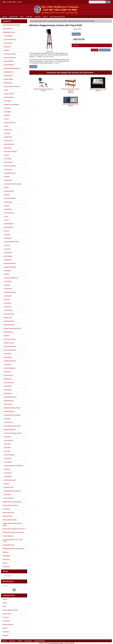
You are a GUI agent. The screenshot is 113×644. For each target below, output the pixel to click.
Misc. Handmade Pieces (10, 350)
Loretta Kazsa (7, 303)
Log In (20, 2)
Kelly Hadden (7, 271)
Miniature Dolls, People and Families (12, 502)
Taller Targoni (7, 447)
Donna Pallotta (7, 159)
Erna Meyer (6, 177)
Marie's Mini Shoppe (8, 321)
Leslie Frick (6, 299)
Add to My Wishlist (105, 50)
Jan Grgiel (6, 231)
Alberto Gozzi (7, 47)
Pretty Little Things (8, 382)
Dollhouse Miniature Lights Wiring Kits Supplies (12, 524)
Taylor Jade (6, 451)
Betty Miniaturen (7, 76)
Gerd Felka (6, 195)
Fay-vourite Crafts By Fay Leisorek (12, 184)
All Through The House (9, 54)
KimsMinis (6, 274)
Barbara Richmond (8, 72)
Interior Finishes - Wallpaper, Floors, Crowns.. (14, 529)
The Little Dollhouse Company (55, 643)
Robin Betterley (7, 393)
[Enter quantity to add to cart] (82, 50)
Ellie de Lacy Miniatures (9, 166)
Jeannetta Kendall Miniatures (11, 242)
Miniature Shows (14, 17)
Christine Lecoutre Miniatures (11, 104)
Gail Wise (6, 187)
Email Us (45, 17)
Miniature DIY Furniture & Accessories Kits (13, 532)
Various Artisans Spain (9, 480)
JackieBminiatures (8, 224)
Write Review (33, 67)
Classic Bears (7, 112)
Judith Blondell (7, 252)
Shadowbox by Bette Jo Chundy (11, 408)
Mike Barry (6, 336)
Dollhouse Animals (7, 516)
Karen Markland (7, 256)
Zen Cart (72, 643)
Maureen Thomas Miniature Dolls (12, 328)
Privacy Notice (6, 621)
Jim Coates (6, 245)
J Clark (5, 216)
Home (5, 2)
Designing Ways (7, 137)
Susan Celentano (8, 440)
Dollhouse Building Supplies (10, 520)
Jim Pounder (7, 249)
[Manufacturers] (14, 586)
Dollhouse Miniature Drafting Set (71, 104)
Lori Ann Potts (7, 307)
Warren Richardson (8, 498)
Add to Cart (95, 50)
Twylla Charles (7, 473)
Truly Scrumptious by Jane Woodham (58, 21)
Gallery (22, 17)
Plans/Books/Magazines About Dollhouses (14, 548)
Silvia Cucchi (7, 419)
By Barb (5, 90)
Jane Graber (6, 234)
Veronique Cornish (8, 487)
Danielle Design (7, 130)
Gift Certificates (7, 556)
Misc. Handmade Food (9, 346)
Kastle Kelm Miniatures (9, 263)
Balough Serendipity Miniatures (11, 68)
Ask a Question (76, 34)
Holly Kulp (6, 206)
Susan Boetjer (7, 437)
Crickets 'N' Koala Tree (9, 122)
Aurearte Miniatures (8, 65)
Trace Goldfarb (7, 462)
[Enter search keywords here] (97, 2)
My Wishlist (12, 2)
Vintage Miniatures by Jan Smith (12, 491)
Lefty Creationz (7, 296)
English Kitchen (7, 169)
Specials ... (5, 563)
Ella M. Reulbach (8, 162)
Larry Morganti (7, 281)
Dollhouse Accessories (8, 513)
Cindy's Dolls (7, 108)
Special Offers (6, 559)
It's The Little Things (8, 213)
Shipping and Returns (8, 624)
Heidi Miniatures (7, 202)
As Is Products (6, 509)
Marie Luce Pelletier (8, 314)
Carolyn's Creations (8, 94)
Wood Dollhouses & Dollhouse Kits (11, 25)
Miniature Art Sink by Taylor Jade (98, 89)
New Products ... (7, 567)
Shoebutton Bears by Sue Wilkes (12, 415)
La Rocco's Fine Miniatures (10, 278)
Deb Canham (7, 133)
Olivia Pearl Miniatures (9, 368)
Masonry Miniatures (8, 325)
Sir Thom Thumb (8, 422)
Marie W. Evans (7, 317)
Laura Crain (6, 285)
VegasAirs (6, 484)
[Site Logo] (56, 10)
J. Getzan (6, 220)
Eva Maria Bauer (7, 180)
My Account (6, 617)
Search (108, 2)
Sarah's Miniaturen (8, 401)
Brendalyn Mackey (8, 79)
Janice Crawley (7, 238)
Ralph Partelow (7, 390)
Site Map (5, 628)
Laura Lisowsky (7, 289)
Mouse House (7, 354)
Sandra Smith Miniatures (10, 397)
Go (14, 590)
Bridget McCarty (7, 83)
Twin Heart (6, 469)
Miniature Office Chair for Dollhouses (43, 89)
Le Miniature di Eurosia (9, 292)
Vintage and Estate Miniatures (10, 505)
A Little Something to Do (10, 39)
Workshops (38, 17)
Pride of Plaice (7, 386)
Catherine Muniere (8, 97)
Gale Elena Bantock (8, 191)
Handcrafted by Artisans (41, 21)
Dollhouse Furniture (8, 29)
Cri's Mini (6, 119)
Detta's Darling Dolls (8, 144)
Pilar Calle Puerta (8, 375)
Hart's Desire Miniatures (9, 198)
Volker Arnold (7, 494)
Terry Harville (7, 458)
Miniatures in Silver (8, 343)
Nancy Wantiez (7, 357)
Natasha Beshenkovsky (9, 361)
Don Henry (6, 155)
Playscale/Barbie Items (9, 545)
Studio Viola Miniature (9, 429)
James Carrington (8, 227)
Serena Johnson (7, 404)
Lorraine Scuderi (7, 310)
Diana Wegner (7, 148)
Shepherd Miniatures (9, 411)
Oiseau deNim (7, 364)
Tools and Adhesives (8, 536)
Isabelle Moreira (7, 209)
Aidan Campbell (7, 43)
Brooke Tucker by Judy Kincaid (11, 86)
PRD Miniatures (7, 379)
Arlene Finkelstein (8, 61)
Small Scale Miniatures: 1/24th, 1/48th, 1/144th (13, 540)
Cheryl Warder (7, 101)
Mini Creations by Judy (9, 339)
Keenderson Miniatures (9, 267)
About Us (5, 17)
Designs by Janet (8, 141)
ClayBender (6, 115)
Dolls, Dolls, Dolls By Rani (10, 151)
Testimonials (29, 17)
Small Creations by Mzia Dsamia (12, 426)
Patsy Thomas (7, 372)
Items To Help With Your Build (57, 17)
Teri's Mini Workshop (9, 455)
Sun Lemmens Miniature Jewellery (12, 433)
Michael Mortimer (8, 332)
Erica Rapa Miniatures (9, 173)
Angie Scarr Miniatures (9, 57)
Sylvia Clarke (7, 444)
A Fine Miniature (7, 36)
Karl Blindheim (7, 260)
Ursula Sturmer (7, 476)
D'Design (6, 126)
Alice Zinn (6, 50)
